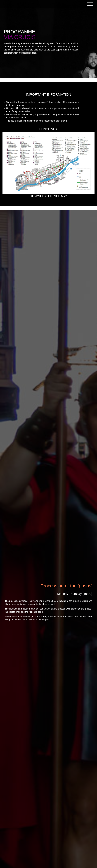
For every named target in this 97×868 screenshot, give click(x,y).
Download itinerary (48, 196)
